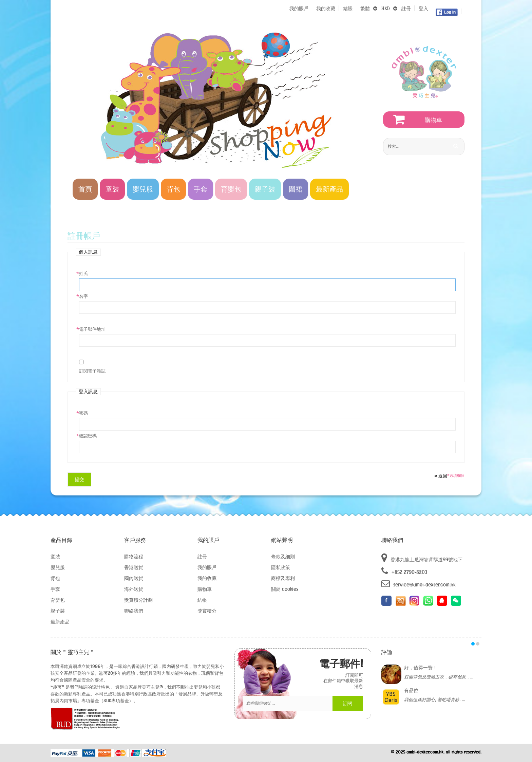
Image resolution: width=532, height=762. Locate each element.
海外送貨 (134, 589)
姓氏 (83, 273)
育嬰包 (58, 600)
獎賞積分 (207, 611)
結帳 (202, 600)
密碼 (83, 413)
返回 (441, 476)
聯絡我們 (134, 611)
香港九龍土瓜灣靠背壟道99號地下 (422, 558)
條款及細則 (283, 556)
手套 (55, 589)
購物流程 (134, 556)
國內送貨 (134, 578)
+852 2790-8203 (404, 571)
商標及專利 (283, 578)
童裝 (55, 556)
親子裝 (58, 611)
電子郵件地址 (92, 329)
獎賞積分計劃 (138, 600)
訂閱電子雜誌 (92, 371)
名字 (83, 296)
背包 (55, 578)
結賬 (348, 8)
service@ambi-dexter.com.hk (418, 584)
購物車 (205, 589)
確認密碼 (88, 436)
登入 (423, 8)
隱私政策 (281, 567)
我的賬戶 (299, 8)
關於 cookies (285, 589)
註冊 (406, 8)
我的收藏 (326, 8)
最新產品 (60, 622)
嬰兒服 (58, 567)
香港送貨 (134, 567)
